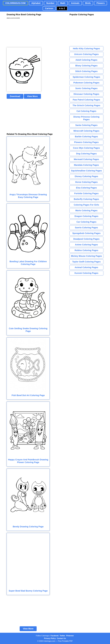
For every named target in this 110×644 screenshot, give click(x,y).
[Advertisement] (23, 33)
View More (32, 96)
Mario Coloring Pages (86, 210)
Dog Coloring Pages (86, 154)
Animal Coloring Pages (86, 267)
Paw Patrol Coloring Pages (86, 100)
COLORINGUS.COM (15, 3)
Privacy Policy (50, 638)
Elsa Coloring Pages (86, 188)
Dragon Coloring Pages (86, 216)
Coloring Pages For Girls (86, 205)
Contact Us (61, 638)
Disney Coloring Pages (86, 176)
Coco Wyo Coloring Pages (86, 148)
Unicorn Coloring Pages (86, 54)
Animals (75, 3)
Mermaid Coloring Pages (86, 159)
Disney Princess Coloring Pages (86, 118)
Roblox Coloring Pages (86, 250)
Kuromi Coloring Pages (86, 273)
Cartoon (49, 8)
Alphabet (36, 3)
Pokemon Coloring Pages (86, 83)
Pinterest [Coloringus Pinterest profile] (70, 636)
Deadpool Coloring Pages (86, 239)
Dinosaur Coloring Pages (86, 94)
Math (63, 3)
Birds (88, 3)
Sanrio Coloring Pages (86, 228)
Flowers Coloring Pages (86, 142)
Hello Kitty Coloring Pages (86, 49)
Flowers (101, 3)
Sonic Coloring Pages (86, 88)
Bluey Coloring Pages (86, 66)
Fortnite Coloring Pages (86, 193)
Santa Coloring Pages (86, 125)
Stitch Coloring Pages (86, 71)
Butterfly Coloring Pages (86, 199)
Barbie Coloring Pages (86, 137)
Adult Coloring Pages (86, 60)
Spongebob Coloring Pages (86, 233)
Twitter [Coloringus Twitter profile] (62, 636)
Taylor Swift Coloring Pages (86, 262)
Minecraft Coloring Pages (86, 131)
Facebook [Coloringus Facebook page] (55, 636)
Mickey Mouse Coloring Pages (86, 256)
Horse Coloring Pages (86, 182)
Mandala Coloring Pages (86, 165)
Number (50, 3)
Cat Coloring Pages (86, 111)
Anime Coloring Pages (86, 245)
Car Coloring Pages (86, 222)
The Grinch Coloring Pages (86, 105)
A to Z (62, 8)
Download (15, 96)
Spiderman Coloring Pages (86, 77)
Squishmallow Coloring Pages (86, 171)
